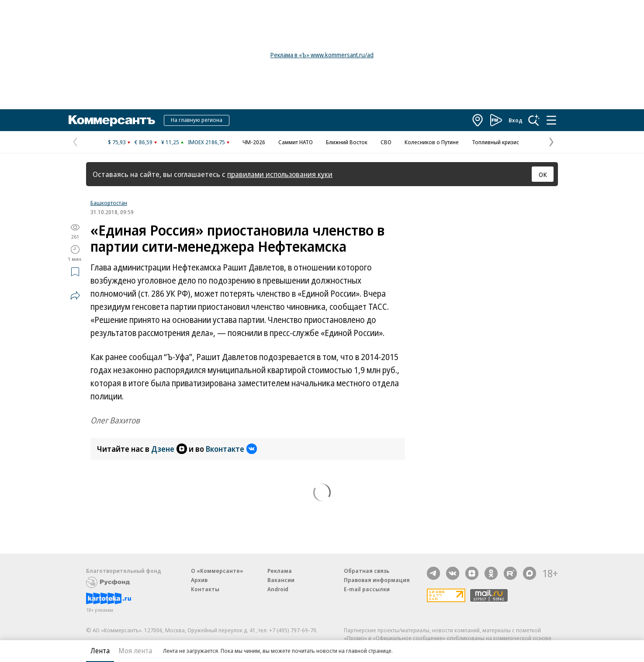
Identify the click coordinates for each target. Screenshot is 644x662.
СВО (386, 142)
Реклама (280, 571)
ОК (543, 174)
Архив (199, 580)
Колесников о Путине (432, 142)
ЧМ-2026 (254, 142)
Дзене (169, 449)
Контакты (205, 589)
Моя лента (135, 651)
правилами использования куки (280, 174)
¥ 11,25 (170, 142)
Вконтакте (231, 449)
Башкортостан (109, 203)
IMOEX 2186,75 (206, 142)
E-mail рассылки (367, 589)
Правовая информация (377, 580)
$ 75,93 (117, 142)
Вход (516, 120)
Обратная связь (367, 571)
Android (278, 589)
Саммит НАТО (296, 142)
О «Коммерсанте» (217, 571)
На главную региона (197, 120)
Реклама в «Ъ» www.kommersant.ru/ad (322, 55)
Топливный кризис (495, 142)
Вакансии (281, 580)
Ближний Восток (347, 142)
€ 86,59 (144, 142)
